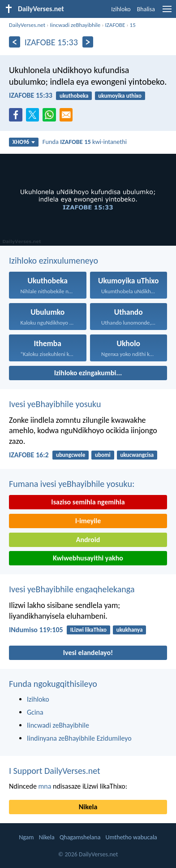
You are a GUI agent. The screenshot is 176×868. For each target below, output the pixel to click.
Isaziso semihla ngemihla (88, 502)
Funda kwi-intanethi (85, 142)
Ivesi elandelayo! (88, 653)
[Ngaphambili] (15, 42)
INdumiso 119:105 (36, 630)
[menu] (167, 12)
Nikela (88, 807)
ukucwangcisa (137, 455)
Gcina (35, 712)
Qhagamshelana (80, 837)
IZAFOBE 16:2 (29, 455)
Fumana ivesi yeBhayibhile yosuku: (72, 484)
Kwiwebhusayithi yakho (88, 558)
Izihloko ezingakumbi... (88, 373)
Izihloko (121, 9)
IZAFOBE (115, 25)
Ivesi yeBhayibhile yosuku (55, 404)
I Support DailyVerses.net (55, 771)
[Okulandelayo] (88, 42)
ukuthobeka (74, 96)
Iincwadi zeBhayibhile (75, 25)
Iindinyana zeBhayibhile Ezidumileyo (79, 738)
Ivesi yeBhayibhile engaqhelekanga (72, 589)
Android (88, 540)
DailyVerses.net (27, 25)
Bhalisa (146, 9)
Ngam (26, 837)
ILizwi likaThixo (88, 630)
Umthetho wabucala (131, 837)
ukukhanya (130, 630)
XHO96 (24, 142)
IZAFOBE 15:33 (31, 95)
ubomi (103, 455)
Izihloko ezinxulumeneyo (54, 260)
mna (45, 786)
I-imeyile (88, 521)
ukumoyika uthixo (120, 96)
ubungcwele (71, 455)
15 (133, 25)
